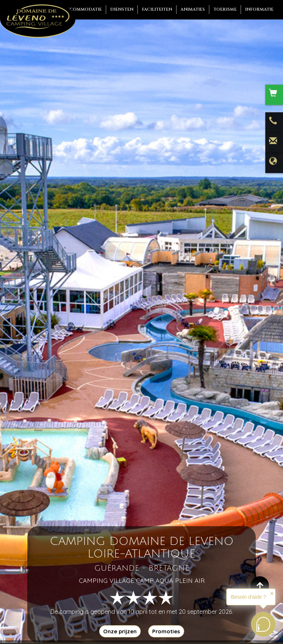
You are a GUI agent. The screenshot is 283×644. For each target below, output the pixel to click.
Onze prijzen (120, 631)
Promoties (166, 631)
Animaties (193, 9)
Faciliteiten (157, 9)
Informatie (259, 9)
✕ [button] (272, 594)
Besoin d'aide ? (249, 597)
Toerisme (225, 9)
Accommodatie (83, 9)
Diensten (122, 9)
